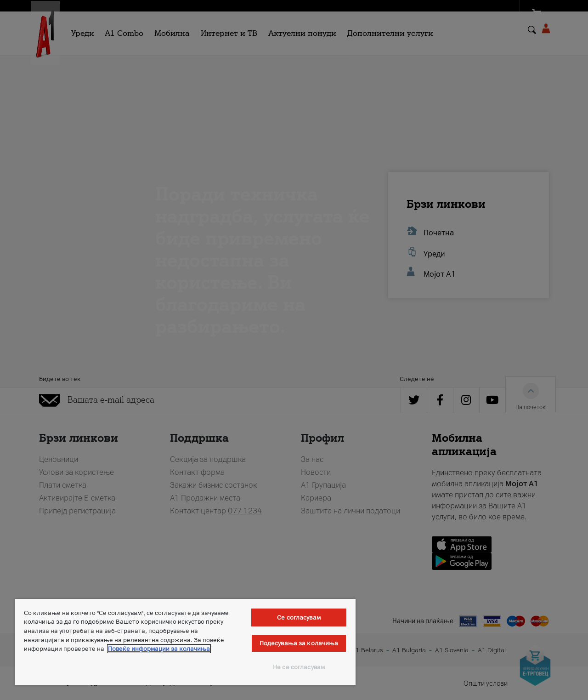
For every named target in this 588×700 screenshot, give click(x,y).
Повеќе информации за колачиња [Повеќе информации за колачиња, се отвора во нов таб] (159, 649)
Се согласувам (299, 617)
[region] (185, 642)
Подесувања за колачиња (299, 643)
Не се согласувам (299, 667)
